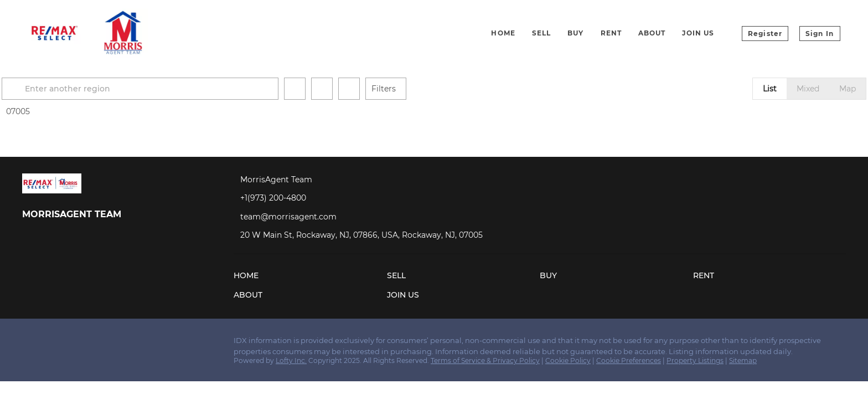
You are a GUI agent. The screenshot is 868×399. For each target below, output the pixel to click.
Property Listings (695, 360)
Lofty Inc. (291, 360)
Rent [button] (611, 33)
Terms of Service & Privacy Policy (485, 360)
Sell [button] (541, 33)
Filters (425, 89)
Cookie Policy (568, 360)
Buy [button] (575, 33)
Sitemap (743, 360)
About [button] (652, 33)
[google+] (119, 344)
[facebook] (30, 344)
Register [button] (765, 34)
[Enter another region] (186, 89)
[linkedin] (53, 344)
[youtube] (97, 344)
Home (503, 33)
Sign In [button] (820, 34)
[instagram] (75, 344)
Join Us (698, 33)
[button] (56, 89)
